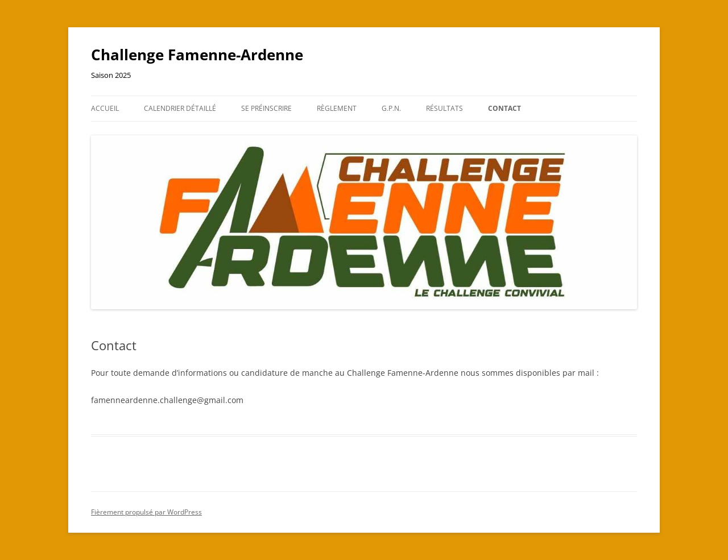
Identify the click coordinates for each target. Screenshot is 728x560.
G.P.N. (391, 108)
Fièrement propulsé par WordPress (146, 512)
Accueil (105, 108)
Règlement (337, 108)
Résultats (444, 108)
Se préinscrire (266, 108)
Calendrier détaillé (180, 108)
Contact (504, 108)
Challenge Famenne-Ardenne (197, 55)
